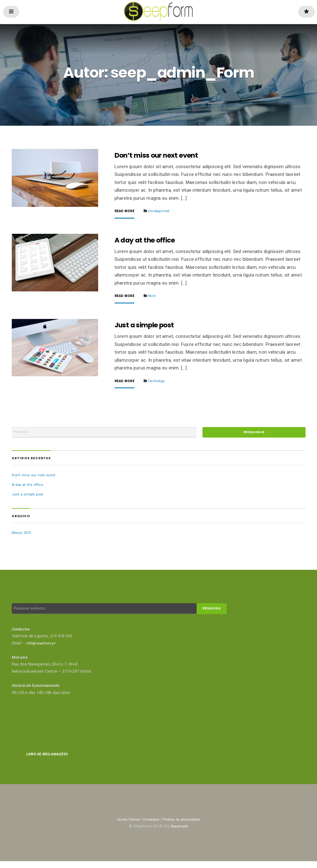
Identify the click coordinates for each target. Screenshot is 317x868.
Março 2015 (23, 537)
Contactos (149, 826)
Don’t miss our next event (163, 155)
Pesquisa (214, 615)
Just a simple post (149, 327)
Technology (160, 383)
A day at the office (149, 241)
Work (155, 297)
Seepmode (179, 833)
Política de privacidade (184, 826)
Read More (126, 212)
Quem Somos (124, 826)
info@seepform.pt (43, 650)
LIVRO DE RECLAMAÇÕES (50, 761)
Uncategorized (163, 211)
